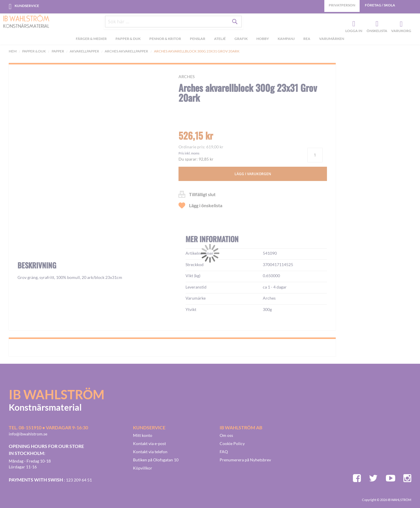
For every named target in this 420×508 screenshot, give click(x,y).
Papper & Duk (34, 51)
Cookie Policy (232, 443)
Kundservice (27, 6)
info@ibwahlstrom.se (28, 434)
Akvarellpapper (84, 51)
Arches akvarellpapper (126, 51)
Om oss (226, 435)
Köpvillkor (143, 468)
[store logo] (26, 22)
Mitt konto (143, 435)
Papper (58, 51)
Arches (187, 77)
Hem (13, 51)
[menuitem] (91, 41)
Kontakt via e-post (149, 443)
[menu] (210, 41)
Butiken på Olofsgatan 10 (156, 460)
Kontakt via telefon (150, 452)
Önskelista (376, 25)
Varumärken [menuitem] (332, 40)
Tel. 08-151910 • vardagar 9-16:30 (48, 427)
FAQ (224, 452)
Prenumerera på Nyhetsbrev (245, 460)
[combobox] (174, 24)
